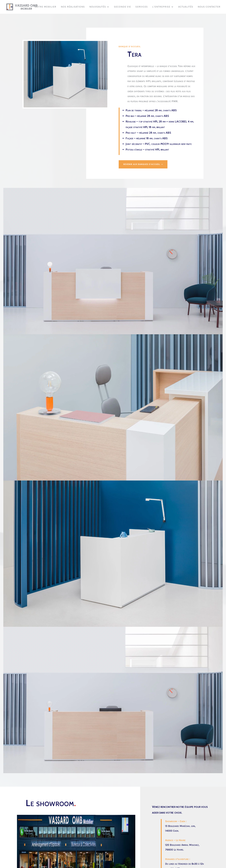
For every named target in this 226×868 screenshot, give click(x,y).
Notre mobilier (45, 7)
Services (142, 7)
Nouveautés (98, 7)
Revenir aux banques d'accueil (143, 164)
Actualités (186, 7)
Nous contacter (209, 7)
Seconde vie (122, 7)
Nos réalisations (73, 7)
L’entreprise (161, 7)
